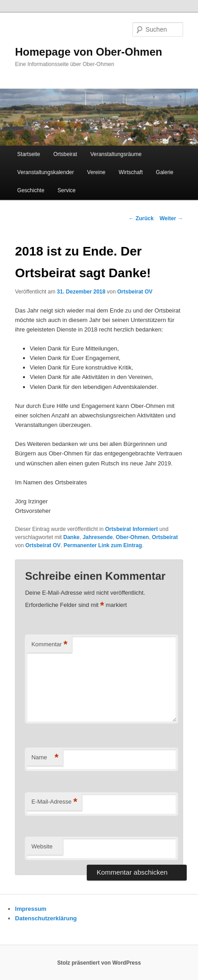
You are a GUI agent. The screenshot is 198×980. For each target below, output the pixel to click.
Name (45, 758)
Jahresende (98, 537)
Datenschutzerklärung (46, 918)
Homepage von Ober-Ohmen (88, 52)
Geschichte (31, 190)
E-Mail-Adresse (54, 802)
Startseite (29, 154)
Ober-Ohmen (132, 537)
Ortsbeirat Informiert (132, 529)
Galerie (165, 172)
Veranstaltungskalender (45, 172)
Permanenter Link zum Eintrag (103, 545)
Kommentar (49, 645)
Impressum (31, 909)
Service (66, 190)
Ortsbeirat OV (135, 292)
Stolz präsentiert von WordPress (99, 963)
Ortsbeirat (65, 154)
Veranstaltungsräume (116, 154)
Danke (71, 537)
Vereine (97, 172)
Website (42, 846)
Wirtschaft (130, 172)
